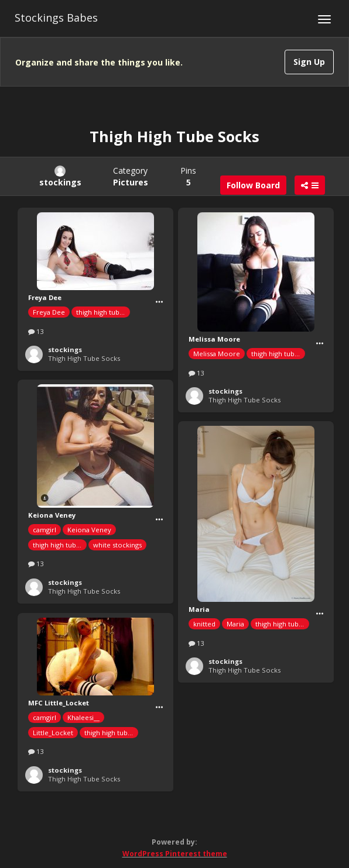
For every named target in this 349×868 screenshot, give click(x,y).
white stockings (117, 545)
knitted (204, 624)
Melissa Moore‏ (217, 354)
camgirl (45, 530)
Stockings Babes (56, 18)
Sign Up (309, 62)
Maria (235, 624)
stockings (65, 349)
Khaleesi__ (83, 717)
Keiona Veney (89, 530)
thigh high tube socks (103, 312)
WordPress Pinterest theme (175, 854)
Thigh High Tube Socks (84, 358)
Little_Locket (53, 733)
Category (131, 176)
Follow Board (253, 185)
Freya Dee (49, 312)
